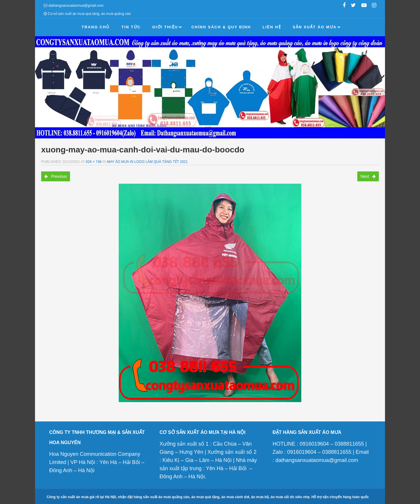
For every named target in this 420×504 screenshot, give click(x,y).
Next (368, 176)
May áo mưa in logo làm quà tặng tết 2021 (147, 162)
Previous (56, 176)
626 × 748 (94, 162)
